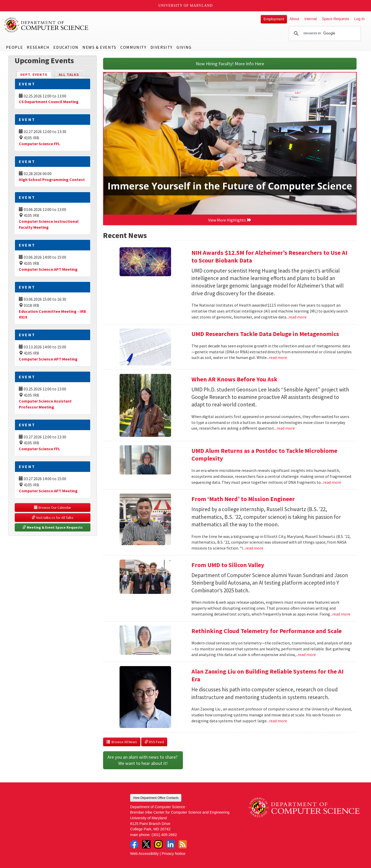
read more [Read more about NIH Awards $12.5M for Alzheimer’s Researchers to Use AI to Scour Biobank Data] (298, 317)
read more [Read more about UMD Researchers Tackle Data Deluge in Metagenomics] (278, 357)
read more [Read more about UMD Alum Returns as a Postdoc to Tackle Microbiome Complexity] (332, 482)
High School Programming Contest (52, 179)
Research (38, 47)
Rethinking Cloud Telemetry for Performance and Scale (267, 631)
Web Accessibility (144, 854)
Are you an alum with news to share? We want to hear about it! (143, 760)
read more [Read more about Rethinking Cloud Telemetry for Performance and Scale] (307, 654)
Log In (359, 19)
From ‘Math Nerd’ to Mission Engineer (243, 499)
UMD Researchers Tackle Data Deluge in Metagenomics (265, 334)
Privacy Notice (174, 854)
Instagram (158, 844)
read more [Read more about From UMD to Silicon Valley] (341, 614)
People (15, 47)
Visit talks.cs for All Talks (53, 518)
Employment (274, 19)
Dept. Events (36, 74)
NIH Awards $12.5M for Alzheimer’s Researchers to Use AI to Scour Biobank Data (269, 256)
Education (66, 47)
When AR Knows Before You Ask (234, 379)
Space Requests (335, 19)
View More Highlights (230, 220)
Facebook (134, 844)
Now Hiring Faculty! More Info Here (230, 64)
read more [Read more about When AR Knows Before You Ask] (286, 428)
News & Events (99, 47)
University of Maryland (186, 6)
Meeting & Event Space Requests (53, 527)
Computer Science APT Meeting (48, 269)
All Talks (69, 75)
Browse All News (122, 742)
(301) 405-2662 (164, 835)
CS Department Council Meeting (49, 102)
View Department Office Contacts (156, 798)
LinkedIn (171, 844)
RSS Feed (154, 742)
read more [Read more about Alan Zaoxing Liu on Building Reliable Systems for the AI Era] (278, 721)
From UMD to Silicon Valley (228, 565)
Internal (310, 19)
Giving (184, 47)
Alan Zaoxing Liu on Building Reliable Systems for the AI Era (267, 675)
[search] (324, 34)
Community (133, 47)
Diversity (162, 47)
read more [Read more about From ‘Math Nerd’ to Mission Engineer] (254, 548)
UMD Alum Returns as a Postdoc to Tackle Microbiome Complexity (264, 455)
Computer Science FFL (39, 144)
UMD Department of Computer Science (46, 25)
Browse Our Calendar (53, 507)
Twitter (146, 844)
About (294, 19)
